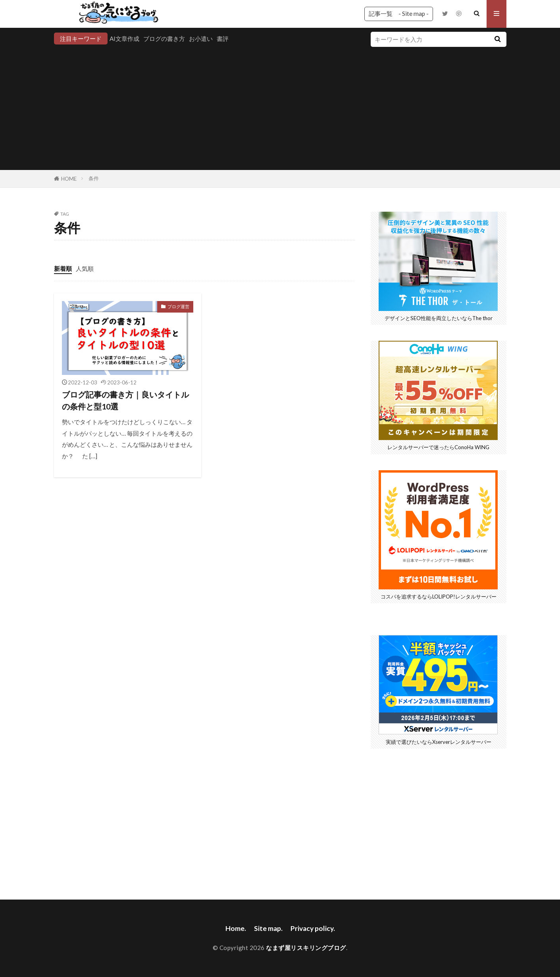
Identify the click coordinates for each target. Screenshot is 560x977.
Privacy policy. (313, 928)
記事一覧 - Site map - (399, 14)
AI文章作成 (124, 39)
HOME (69, 179)
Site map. (268, 928)
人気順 (85, 268)
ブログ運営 (178, 306)
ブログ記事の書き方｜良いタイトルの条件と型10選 (125, 400)
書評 (223, 39)
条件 (94, 178)
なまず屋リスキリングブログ (306, 948)
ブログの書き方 (164, 39)
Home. (236, 928)
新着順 (63, 268)
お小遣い (201, 39)
